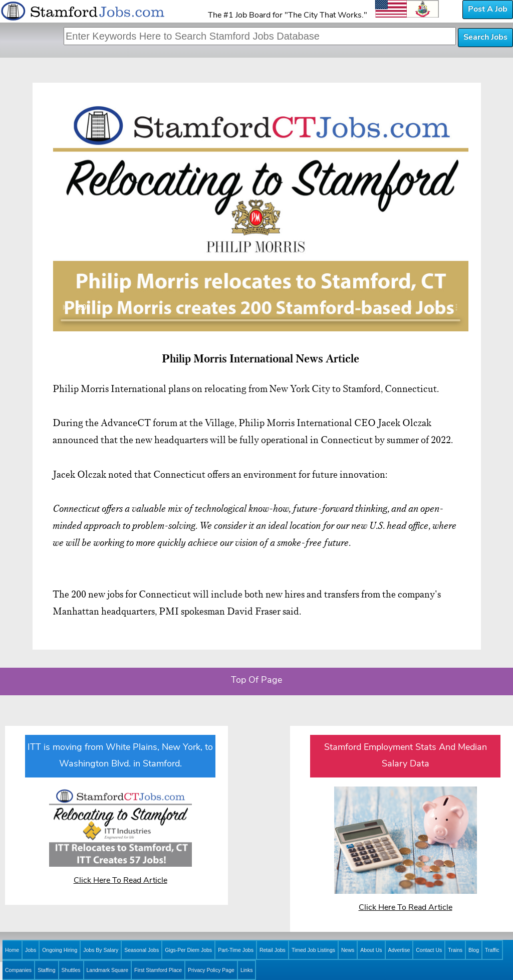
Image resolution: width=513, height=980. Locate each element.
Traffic (492, 950)
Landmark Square (107, 970)
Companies (18, 970)
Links (247, 970)
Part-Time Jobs (236, 950)
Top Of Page (256, 680)
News (348, 950)
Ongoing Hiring (60, 950)
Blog (474, 950)
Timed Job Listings (313, 950)
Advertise (399, 950)
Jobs (31, 950)
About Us (371, 950)
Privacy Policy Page (211, 970)
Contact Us (429, 950)
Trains (455, 950)
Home (12, 950)
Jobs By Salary (101, 950)
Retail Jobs (273, 950)
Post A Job (488, 10)
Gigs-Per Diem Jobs (188, 950)
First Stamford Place (158, 970)
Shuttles (71, 970)
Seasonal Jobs (142, 950)
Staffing (46, 970)
